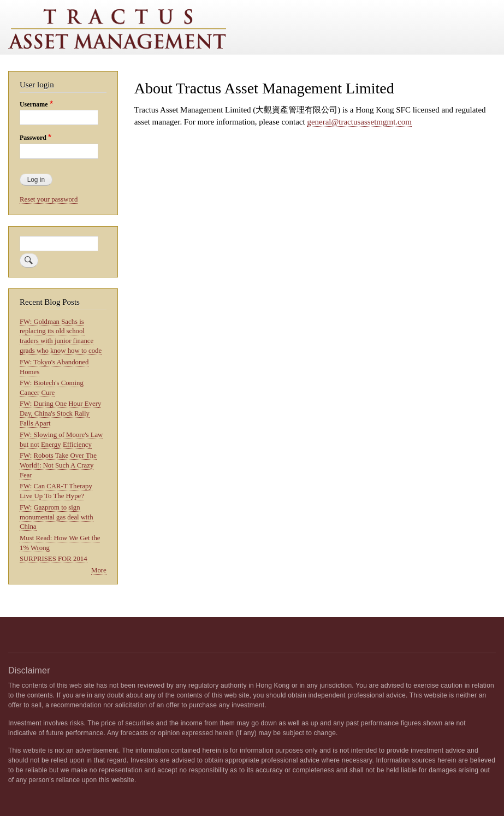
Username (34, 104)
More (99, 570)
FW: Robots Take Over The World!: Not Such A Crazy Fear (58, 465)
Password (33, 138)
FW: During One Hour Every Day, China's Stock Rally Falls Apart (60, 413)
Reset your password (49, 199)
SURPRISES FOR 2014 (54, 559)
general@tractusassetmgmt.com (359, 122)
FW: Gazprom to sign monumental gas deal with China (57, 517)
